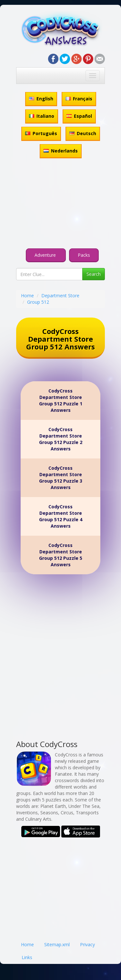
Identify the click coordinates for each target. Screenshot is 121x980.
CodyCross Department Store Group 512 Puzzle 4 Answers (61, 516)
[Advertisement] (60, 204)
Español (79, 116)
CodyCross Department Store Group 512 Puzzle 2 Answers (61, 439)
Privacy (87, 944)
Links (27, 957)
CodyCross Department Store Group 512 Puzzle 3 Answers (61, 478)
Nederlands (61, 151)
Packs (84, 255)
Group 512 (38, 302)
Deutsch (83, 133)
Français (79, 99)
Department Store (60, 296)
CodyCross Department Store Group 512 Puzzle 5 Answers (61, 555)
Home (27, 296)
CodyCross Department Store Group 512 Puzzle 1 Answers (61, 400)
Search (94, 274)
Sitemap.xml (57, 944)
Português (41, 133)
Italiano (42, 116)
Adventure (46, 255)
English (41, 99)
